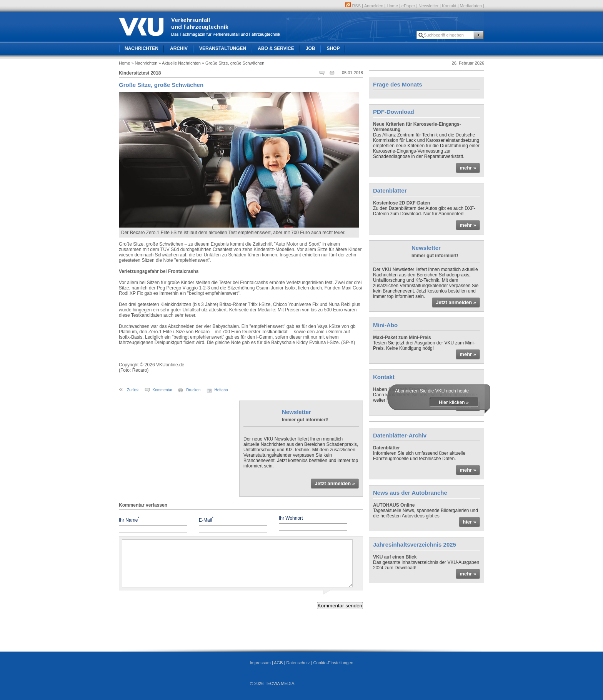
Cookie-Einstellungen (333, 663)
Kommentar (163, 390)
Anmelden (374, 6)
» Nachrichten (144, 63)
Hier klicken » (454, 402)
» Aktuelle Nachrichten (179, 63)
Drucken (193, 390)
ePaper (408, 6)
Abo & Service (276, 48)
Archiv (179, 48)
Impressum (260, 663)
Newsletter (428, 6)
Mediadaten (471, 6)
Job (311, 48)
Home (392, 6)
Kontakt (449, 6)
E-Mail (206, 520)
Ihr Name (129, 520)
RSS (353, 6)
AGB (278, 663)
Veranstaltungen (223, 48)
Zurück (133, 390)
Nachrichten (142, 48)
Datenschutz (298, 663)
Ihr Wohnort (291, 518)
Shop (333, 48)
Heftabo (221, 390)
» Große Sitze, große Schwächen (233, 63)
